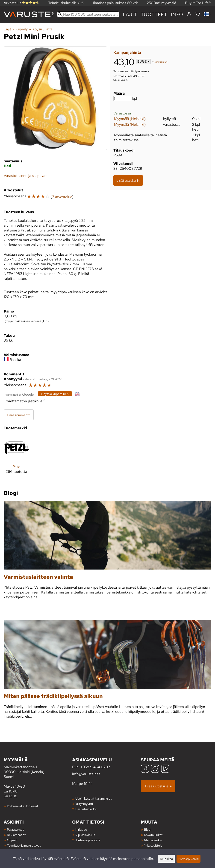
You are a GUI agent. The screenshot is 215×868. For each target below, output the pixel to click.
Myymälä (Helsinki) (130, 119)
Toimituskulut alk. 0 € (66, 3)
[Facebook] (145, 769)
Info (177, 14)
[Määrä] (122, 98)
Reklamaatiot (16, 835)
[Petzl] (16, 458)
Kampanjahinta (127, 52)
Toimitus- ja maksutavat (24, 845)
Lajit (130, 14)
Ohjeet (12, 840)
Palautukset (15, 829)
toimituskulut (160, 62)
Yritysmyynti (84, 804)
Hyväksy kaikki (188, 859)
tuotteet (154, 14)
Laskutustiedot (86, 809)
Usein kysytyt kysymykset (93, 798)
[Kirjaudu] (189, 14)
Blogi (148, 829)
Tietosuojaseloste (88, 840)
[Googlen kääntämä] (20, 394)
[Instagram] (155, 769)
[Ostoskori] (197, 14)
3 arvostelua (62, 197)
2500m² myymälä (161, 3)
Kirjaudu (81, 829)
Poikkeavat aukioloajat (22, 806)
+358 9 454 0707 (95, 767)
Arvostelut (21, 3)
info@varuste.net (86, 774)
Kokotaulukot (153, 835)
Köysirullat (43, 29)
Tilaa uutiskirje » (158, 786)
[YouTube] (165, 769)
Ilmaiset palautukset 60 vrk (115, 3)
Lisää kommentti (19, 415)
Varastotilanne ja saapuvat (25, 176)
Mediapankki (153, 840)
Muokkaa (166, 859)
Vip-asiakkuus (85, 835)
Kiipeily (23, 29)
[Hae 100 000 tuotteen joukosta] (88, 14)
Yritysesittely (153, 845)
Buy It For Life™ (198, 3)
